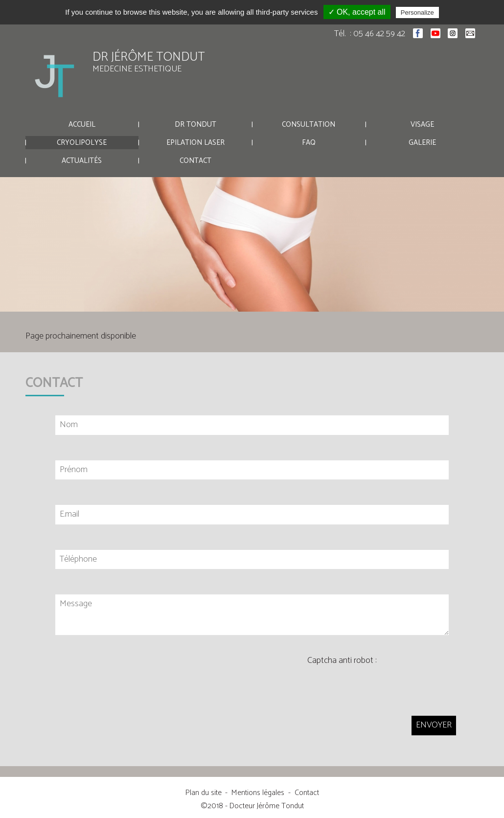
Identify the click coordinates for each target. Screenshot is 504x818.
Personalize (417, 12)
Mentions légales (258, 793)
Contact (307, 793)
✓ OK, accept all (357, 12)
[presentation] (382, 685)
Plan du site (204, 793)
